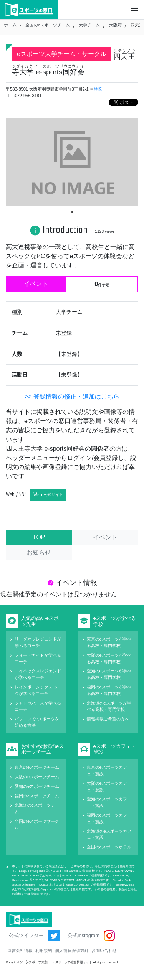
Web (48, 495)
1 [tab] (72, 212)
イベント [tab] (105, 537)
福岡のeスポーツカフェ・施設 (107, 818)
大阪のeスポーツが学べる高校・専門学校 (109, 658)
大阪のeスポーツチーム (37, 777)
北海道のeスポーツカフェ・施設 (109, 834)
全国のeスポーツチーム (48, 25)
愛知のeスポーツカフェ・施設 (107, 802)
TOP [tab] (39, 537)
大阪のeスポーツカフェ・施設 (107, 786)
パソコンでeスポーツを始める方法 (37, 722)
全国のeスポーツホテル (109, 847)
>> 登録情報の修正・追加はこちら (72, 396)
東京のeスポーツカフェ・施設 (107, 770)
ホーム (10, 25)
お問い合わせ (104, 950)
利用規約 (44, 950)
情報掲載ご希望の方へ (108, 719)
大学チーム (89, 25)
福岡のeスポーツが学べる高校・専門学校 (109, 690)
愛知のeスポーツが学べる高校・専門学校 (109, 674)
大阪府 (115, 25)
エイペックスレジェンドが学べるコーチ (38, 674)
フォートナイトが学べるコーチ (38, 658)
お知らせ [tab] (39, 553)
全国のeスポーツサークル (37, 824)
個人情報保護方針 (72, 950)
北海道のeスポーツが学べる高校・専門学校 (109, 706)
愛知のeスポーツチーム (37, 786)
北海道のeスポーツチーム (37, 808)
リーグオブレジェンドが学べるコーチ (38, 642)
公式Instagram (91, 936)
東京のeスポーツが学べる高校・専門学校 (109, 642)
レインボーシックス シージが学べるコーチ (38, 690)
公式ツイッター (34, 936)
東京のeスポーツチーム (37, 767)
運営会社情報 (20, 950)
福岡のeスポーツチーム (37, 796)
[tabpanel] (72, 162)
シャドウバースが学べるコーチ (38, 706)
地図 (98, 89)
